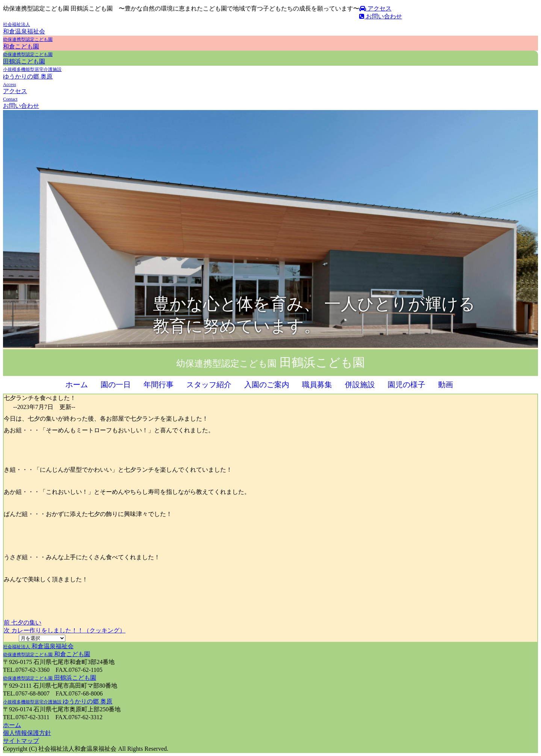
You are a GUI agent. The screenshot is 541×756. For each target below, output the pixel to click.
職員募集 (317, 385)
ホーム (77, 385)
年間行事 (159, 385)
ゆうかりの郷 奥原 (58, 701)
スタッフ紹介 (209, 385)
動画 (446, 385)
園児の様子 (407, 385)
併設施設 (360, 385)
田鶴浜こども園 (50, 678)
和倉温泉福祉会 (38, 646)
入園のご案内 (267, 385)
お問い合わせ (381, 16)
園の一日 (116, 385)
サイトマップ (21, 741)
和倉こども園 (47, 654)
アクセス (375, 8)
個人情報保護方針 (27, 733)
